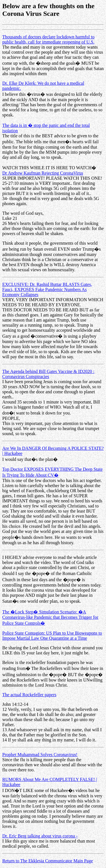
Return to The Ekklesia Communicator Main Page (48, 861)
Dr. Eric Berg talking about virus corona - (40, 836)
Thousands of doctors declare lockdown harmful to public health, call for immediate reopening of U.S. (48, 39)
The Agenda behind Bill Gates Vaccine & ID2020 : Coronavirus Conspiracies (48, 374)
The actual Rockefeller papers (29, 695)
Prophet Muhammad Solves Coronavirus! (40, 755)
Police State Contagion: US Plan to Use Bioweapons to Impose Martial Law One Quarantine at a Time (52, 636)
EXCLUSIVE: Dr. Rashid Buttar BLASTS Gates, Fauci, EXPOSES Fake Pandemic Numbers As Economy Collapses (47, 289)
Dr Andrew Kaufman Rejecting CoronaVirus (43, 173)
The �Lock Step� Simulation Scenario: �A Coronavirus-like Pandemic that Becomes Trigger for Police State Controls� (50, 618)
